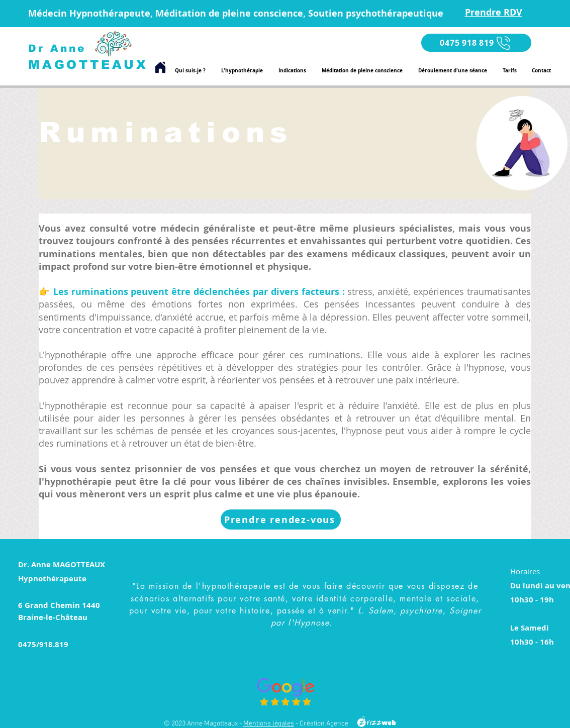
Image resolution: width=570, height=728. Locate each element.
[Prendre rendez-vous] (281, 519)
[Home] (160, 67)
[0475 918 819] (476, 43)
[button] (292, 70)
